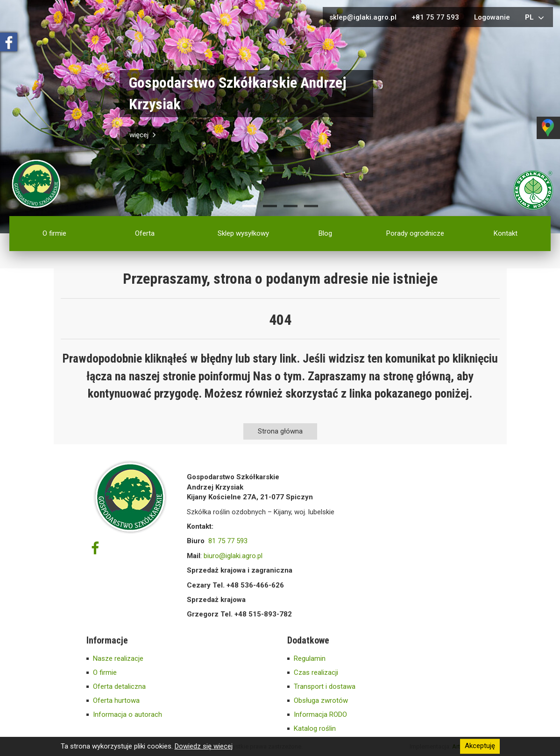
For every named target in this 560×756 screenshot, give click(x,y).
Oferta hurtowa (116, 700)
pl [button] (536, 18)
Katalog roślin (315, 728)
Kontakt (506, 233)
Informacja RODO (320, 714)
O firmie (54, 233)
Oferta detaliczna (119, 686)
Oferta (145, 233)
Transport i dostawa (325, 686)
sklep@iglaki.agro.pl (363, 17)
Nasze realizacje (118, 658)
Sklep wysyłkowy (243, 233)
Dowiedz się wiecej (204, 746)
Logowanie (492, 17)
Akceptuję (480, 746)
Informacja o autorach (128, 714)
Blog (325, 233)
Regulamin (310, 658)
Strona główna (280, 431)
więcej (144, 135)
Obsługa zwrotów (321, 700)
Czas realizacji (316, 672)
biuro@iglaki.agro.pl (233, 556)
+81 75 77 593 (435, 17)
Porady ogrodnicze (415, 233)
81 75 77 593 (228, 541)
